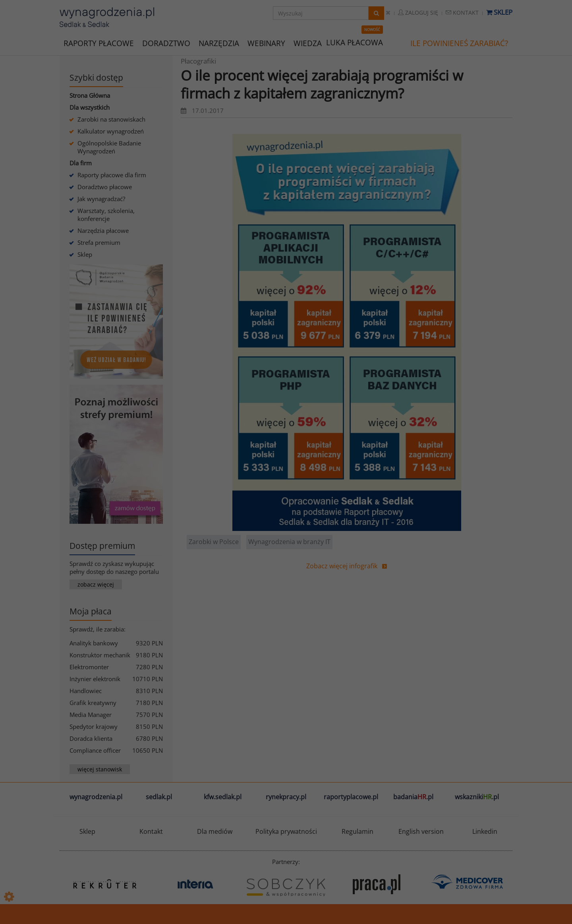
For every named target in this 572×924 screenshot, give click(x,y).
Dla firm (81, 163)
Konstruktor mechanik (100, 655)
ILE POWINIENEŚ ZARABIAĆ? (459, 43)
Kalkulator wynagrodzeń (111, 131)
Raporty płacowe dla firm (112, 175)
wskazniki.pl (477, 797)
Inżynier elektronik (95, 679)
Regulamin (357, 831)
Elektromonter (89, 667)
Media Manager (91, 715)
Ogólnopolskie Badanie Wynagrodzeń (109, 147)
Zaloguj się (418, 13)
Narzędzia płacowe (103, 231)
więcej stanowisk (100, 769)
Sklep (499, 12)
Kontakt (462, 13)
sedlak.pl (159, 797)
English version (421, 831)
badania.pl (413, 797)
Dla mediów (215, 831)
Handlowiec (86, 691)
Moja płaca (91, 611)
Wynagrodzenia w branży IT (289, 542)
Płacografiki (198, 61)
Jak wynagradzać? (101, 199)
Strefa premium (99, 242)
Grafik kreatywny (93, 703)
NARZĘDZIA (219, 43)
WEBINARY (266, 43)
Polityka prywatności (286, 831)
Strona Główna (90, 95)
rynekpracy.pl (286, 797)
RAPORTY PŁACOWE (99, 43)
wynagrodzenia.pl (96, 797)
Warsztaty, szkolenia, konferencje (106, 215)
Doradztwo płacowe (105, 187)
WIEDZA (308, 43)
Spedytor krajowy (94, 726)
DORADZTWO (166, 43)
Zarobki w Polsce (214, 542)
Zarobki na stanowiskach (111, 119)
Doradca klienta (91, 738)
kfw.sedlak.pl (223, 797)
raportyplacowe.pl (351, 797)
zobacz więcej (96, 584)
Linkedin (485, 831)
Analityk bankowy (94, 643)
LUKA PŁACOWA (355, 43)
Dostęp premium (102, 546)
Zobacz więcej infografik (342, 566)
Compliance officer (95, 750)
